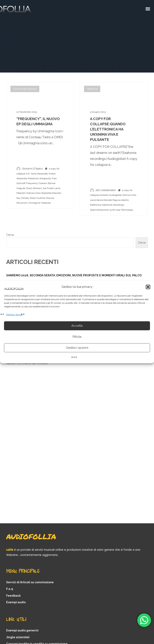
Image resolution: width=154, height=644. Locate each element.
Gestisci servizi (14, 314)
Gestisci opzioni (77, 348)
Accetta (77, 326)
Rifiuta (77, 337)
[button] (148, 287)
